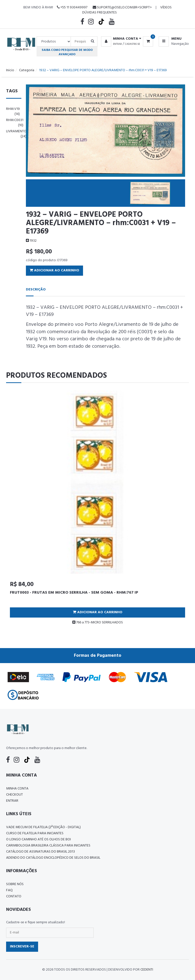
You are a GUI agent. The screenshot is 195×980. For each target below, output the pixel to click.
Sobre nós (15, 884)
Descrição (36, 290)
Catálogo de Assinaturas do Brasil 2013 (40, 852)
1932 (31, 241)
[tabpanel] (97, 510)
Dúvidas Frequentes (100, 13)
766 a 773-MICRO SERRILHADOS (98, 623)
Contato (14, 896)
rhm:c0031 (15, 123)
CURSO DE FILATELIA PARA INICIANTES (35, 833)
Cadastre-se (132, 44)
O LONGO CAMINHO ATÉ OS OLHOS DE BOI (38, 839)
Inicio (10, 70)
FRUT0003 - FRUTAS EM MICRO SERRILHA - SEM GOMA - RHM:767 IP (74, 593)
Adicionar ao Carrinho (54, 270)
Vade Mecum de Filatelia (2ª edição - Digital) (43, 827)
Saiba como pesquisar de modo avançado (67, 52)
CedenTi (147, 970)
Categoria (27, 70)
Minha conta (17, 789)
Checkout (14, 795)
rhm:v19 (13, 112)
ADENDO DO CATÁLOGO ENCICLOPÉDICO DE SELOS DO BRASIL (53, 858)
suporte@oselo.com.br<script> (122, 8)
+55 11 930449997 (72, 8)
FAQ (9, 890)
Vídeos (166, 8)
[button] (120, 39)
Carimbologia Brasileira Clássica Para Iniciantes (48, 846)
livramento (16, 134)
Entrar (117, 44)
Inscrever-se (22, 947)
